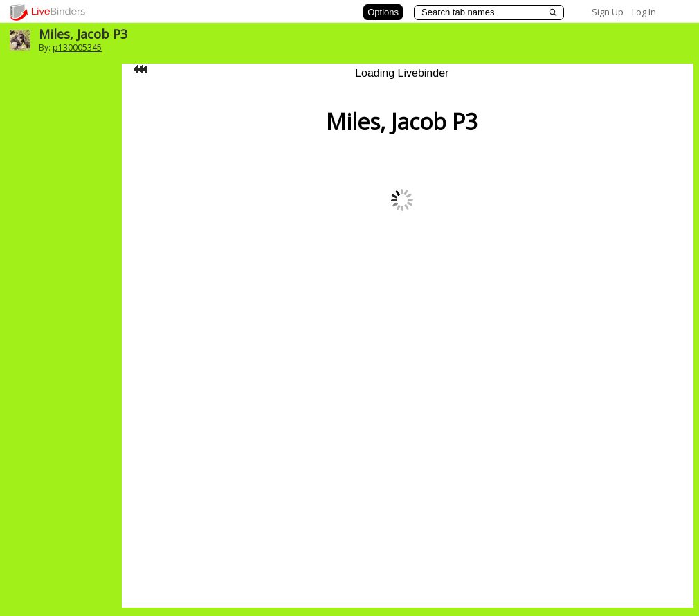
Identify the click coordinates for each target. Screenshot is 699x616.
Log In (644, 12)
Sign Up (608, 12)
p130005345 (77, 47)
